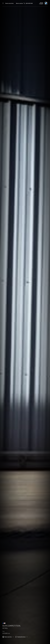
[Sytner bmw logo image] (43, 3)
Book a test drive (9, 3)
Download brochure (21, 637)
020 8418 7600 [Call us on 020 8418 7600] (29, 3)
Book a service (19, 3)
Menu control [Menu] (3, 3)
